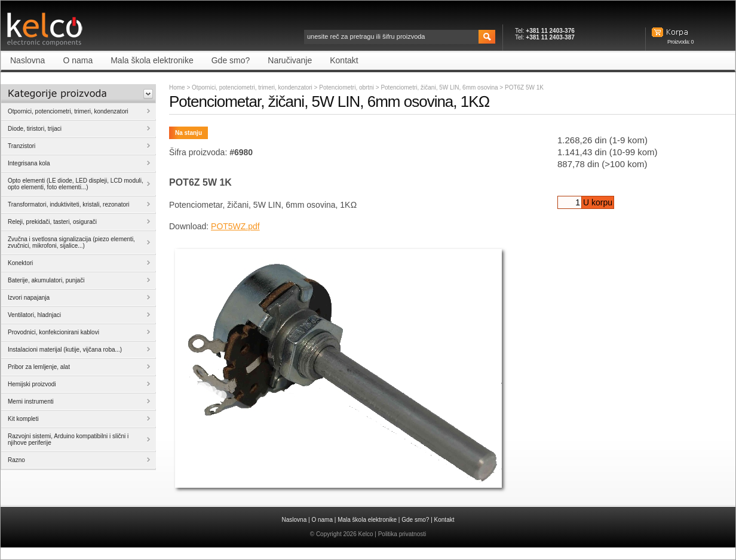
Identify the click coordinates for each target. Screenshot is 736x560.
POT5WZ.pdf (235, 226)
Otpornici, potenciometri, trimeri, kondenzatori (252, 87)
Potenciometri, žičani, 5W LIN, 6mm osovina (440, 87)
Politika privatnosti (402, 534)
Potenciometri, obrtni (347, 87)
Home (177, 87)
